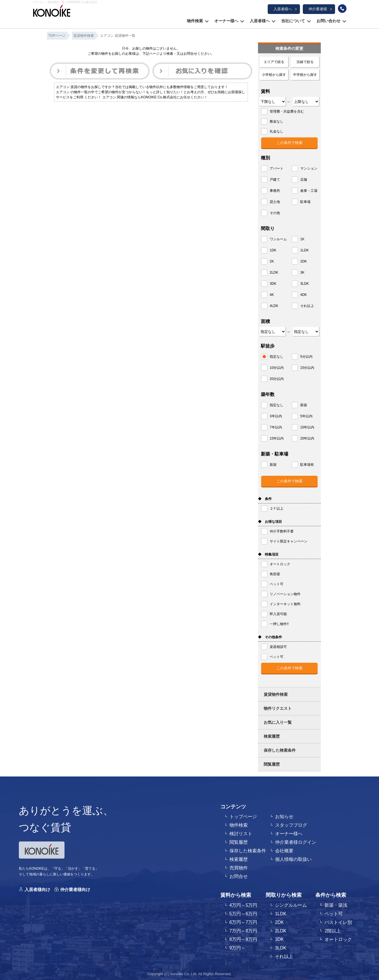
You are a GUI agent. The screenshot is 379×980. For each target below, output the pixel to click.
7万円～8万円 (243, 931)
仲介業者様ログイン (296, 842)
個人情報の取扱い (293, 859)
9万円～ (238, 948)
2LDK (281, 931)
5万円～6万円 (243, 914)
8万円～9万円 (243, 939)
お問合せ (239, 876)
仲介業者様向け (75, 889)
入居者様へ (283, 9)
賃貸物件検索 (276, 694)
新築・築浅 (336, 905)
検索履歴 (272, 736)
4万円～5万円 (243, 905)
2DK (279, 922)
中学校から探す (305, 75)
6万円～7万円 (243, 922)
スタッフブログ (291, 825)
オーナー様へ (226, 21)
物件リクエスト (278, 708)
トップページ (243, 817)
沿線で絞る (305, 62)
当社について (293, 21)
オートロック (338, 939)
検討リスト (241, 834)
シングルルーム (291, 905)
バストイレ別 (338, 922)
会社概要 (284, 851)
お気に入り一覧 (278, 722)
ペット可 (334, 914)
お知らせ (284, 817)
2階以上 (333, 931)
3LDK (281, 948)
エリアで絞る (274, 62)
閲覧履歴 (272, 764)
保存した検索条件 (280, 750)
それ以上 (284, 956)
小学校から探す (274, 75)
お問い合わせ (328, 21)
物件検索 (195, 21)
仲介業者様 (318, 9)
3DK (279, 939)
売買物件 (239, 868)
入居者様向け (37, 889)
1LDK (281, 914)
